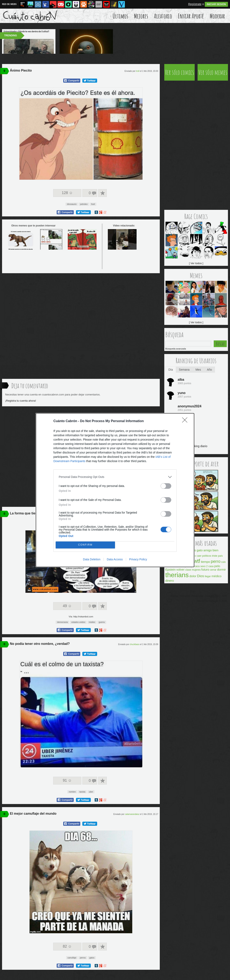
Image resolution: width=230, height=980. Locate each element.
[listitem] (115, 477)
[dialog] (115, 490)
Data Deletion (92, 559)
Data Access (115, 559)
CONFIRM (85, 545)
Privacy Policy (138, 559)
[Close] (186, 421)
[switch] (166, 486)
